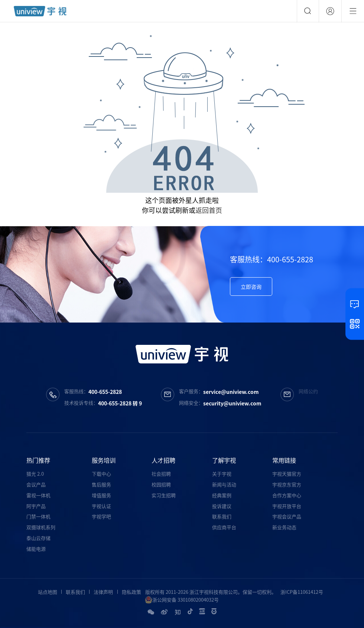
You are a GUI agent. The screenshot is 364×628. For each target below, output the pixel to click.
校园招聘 (161, 484)
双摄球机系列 (41, 527)
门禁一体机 (38, 516)
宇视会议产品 (287, 516)
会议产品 (36, 484)
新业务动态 (284, 527)
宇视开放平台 (287, 506)
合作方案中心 (287, 495)
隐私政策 (131, 592)
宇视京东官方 (287, 484)
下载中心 (101, 474)
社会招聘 (161, 474)
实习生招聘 (164, 495)
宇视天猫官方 (287, 474)
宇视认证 (101, 506)
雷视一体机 (38, 495)
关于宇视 (222, 474)
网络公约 (308, 391)
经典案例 (222, 495)
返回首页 (209, 210)
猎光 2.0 (35, 474)
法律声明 (103, 592)
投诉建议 (222, 506)
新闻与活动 (224, 484)
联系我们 (222, 516)
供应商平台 (224, 527)
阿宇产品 (36, 506)
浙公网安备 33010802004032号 (182, 600)
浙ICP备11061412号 (302, 592)
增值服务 (101, 495)
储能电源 (36, 549)
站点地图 (48, 592)
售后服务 (101, 484)
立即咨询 (251, 287)
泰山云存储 (38, 538)
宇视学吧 (101, 516)
